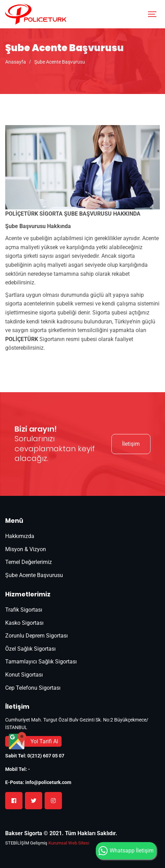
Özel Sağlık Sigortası (30, 649)
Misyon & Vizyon (26, 549)
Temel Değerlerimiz (29, 562)
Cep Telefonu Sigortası (33, 688)
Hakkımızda (20, 536)
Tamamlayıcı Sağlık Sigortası (41, 662)
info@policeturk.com (48, 782)
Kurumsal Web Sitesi (69, 843)
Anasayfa (16, 62)
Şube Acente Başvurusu (60, 62)
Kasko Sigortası (24, 623)
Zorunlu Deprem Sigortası (36, 636)
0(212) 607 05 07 (46, 756)
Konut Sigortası (24, 675)
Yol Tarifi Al (44, 741)
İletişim (131, 444)
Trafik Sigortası (24, 610)
